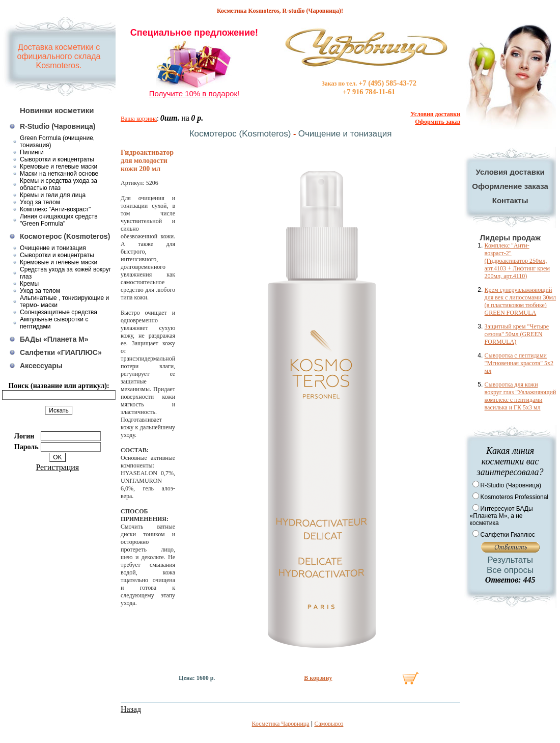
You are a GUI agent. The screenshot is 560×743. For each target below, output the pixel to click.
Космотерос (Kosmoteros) (65, 236)
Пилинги (32, 152)
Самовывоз (329, 724)
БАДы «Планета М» (54, 339)
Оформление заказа (510, 186)
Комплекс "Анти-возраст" (55, 209)
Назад (131, 709)
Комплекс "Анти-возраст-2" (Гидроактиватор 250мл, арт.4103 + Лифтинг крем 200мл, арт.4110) (517, 261)
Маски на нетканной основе (59, 174)
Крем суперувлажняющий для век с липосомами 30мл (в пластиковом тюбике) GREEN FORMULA (520, 301)
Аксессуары (41, 366)
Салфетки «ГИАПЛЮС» (61, 352)
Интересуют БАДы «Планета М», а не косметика (501, 516)
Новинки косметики (57, 110)
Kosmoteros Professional (514, 497)
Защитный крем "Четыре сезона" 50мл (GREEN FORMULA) (517, 334)
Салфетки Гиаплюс (508, 535)
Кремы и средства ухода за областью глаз (59, 184)
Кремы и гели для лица (53, 195)
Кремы (29, 284)
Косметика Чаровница (281, 724)
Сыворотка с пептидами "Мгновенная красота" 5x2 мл (519, 363)
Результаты (510, 560)
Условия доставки (510, 172)
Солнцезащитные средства (59, 312)
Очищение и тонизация (53, 248)
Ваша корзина (139, 119)
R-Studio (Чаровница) (58, 126)
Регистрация (57, 467)
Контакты (510, 200)
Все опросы (510, 570)
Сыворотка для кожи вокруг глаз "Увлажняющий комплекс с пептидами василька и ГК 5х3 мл (521, 396)
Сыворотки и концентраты (57, 159)
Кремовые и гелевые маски (59, 167)
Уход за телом (40, 202)
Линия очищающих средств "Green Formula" (59, 220)
